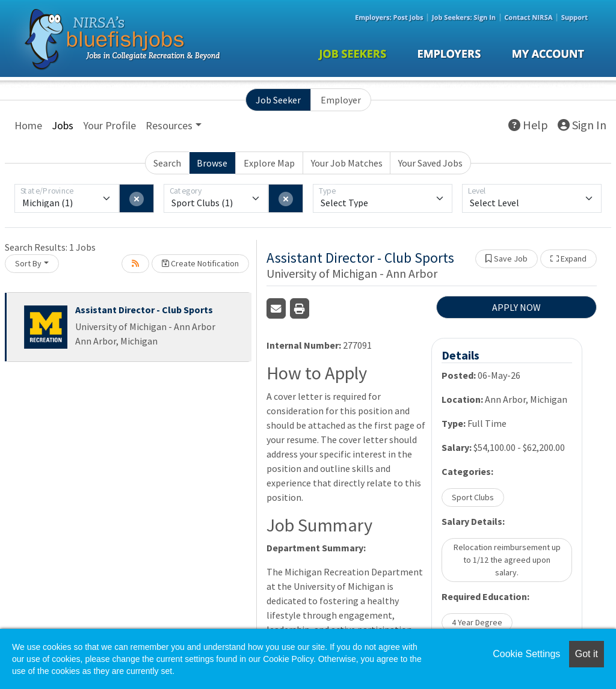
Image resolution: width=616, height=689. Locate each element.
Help (528, 125)
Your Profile (109, 125)
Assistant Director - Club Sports (144, 310)
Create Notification (200, 263)
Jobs (63, 125)
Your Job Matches (347, 163)
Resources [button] (169, 125)
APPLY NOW (516, 307)
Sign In (582, 125)
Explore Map (269, 163)
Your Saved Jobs (430, 163)
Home (28, 125)
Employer (341, 100)
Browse (212, 163)
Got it (587, 654)
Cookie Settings (526, 654)
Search (167, 163)
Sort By (28, 263)
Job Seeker (278, 100)
